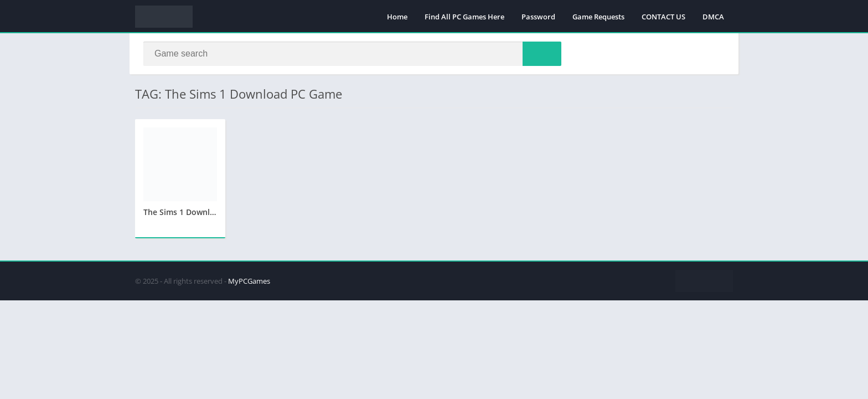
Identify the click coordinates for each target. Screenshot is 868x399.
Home (397, 17)
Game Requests (598, 17)
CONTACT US (663, 17)
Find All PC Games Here (464, 17)
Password (538, 17)
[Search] (352, 54)
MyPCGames (249, 281)
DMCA (713, 17)
